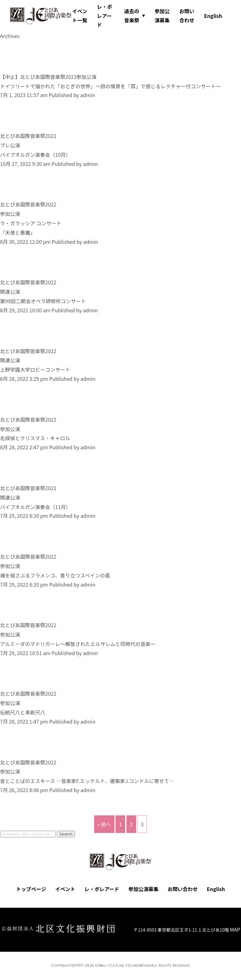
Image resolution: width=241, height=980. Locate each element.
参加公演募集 (162, 16)
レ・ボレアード (104, 16)
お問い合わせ (187, 16)
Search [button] (66, 834)
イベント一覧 (80, 16)
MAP (235, 929)
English (213, 16)
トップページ (31, 889)
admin (88, 95)
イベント (65, 889)
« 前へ (104, 824)
